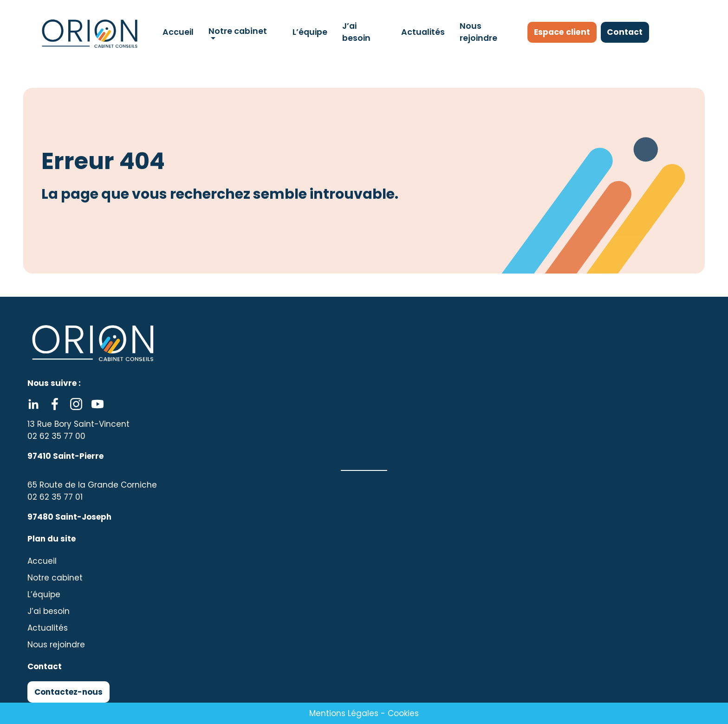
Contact (629, 32)
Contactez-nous (68, 692)
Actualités (422, 32)
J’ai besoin (356, 32)
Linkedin (33, 404)
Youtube (97, 404)
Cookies (403, 713)
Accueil (178, 32)
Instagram (76, 404)
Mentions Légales (344, 713)
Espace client (564, 32)
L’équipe (309, 32)
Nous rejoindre (478, 32)
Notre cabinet (237, 31)
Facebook (55, 404)
